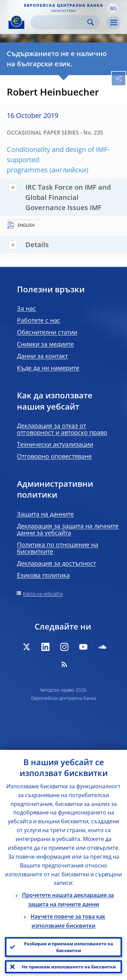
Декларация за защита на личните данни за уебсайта (68, 529)
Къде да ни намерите (48, 368)
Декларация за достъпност (56, 563)
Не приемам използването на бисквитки (69, 967)
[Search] (60, 22)
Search (91, 22)
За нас (26, 308)
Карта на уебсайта (43, 594)
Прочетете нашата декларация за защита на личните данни (68, 900)
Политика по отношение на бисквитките (58, 548)
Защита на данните (45, 514)
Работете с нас (39, 320)
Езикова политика (43, 575)
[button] (113, 8)
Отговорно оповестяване (54, 456)
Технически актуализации (55, 444)
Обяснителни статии (47, 332)
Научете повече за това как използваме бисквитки (68, 921)
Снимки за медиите (45, 344)
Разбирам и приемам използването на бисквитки (69, 947)
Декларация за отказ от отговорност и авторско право (62, 429)
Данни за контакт (42, 356)
